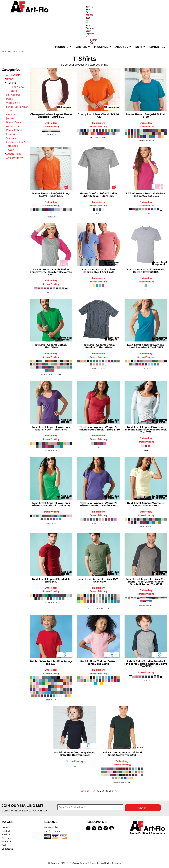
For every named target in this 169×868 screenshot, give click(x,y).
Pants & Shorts (15, 130)
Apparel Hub (14, 154)
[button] (147, 828)
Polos (9, 99)
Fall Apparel (13, 95)
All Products (13, 75)
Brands (10, 79)
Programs (7, 838)
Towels (10, 150)
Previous (84, 791)
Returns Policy (51, 827)
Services (6, 834)
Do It (4, 845)
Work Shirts (13, 103)
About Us (7, 842)
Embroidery (51, 123)
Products (13, 52)
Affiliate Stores (15, 158)
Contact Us (7, 849)
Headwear (12, 134)
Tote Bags (12, 146)
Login (89, 31)
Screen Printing (51, 127)
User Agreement (52, 831)
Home (4, 52)
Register (90, 34)
